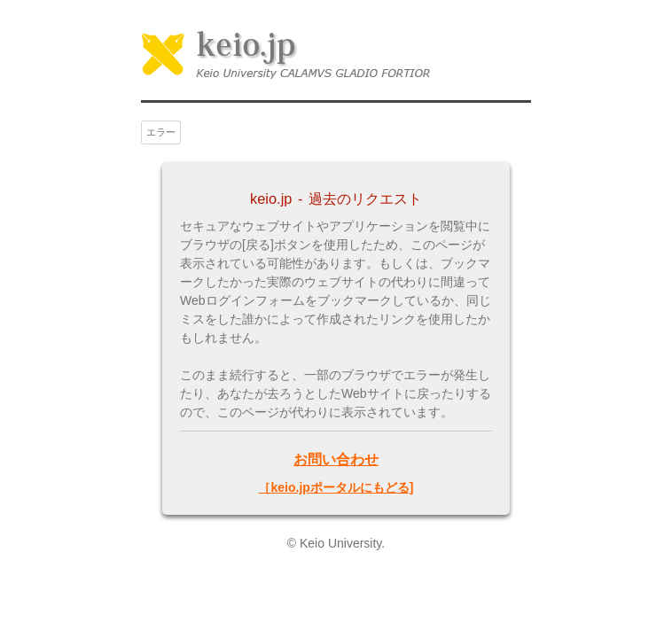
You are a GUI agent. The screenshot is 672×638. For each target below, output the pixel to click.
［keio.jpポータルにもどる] (336, 487)
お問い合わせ (336, 459)
